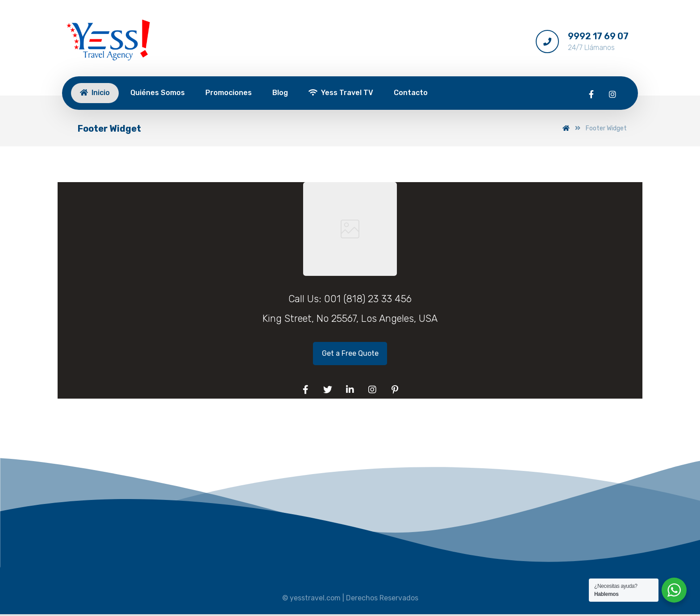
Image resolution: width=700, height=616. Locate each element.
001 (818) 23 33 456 (368, 299)
